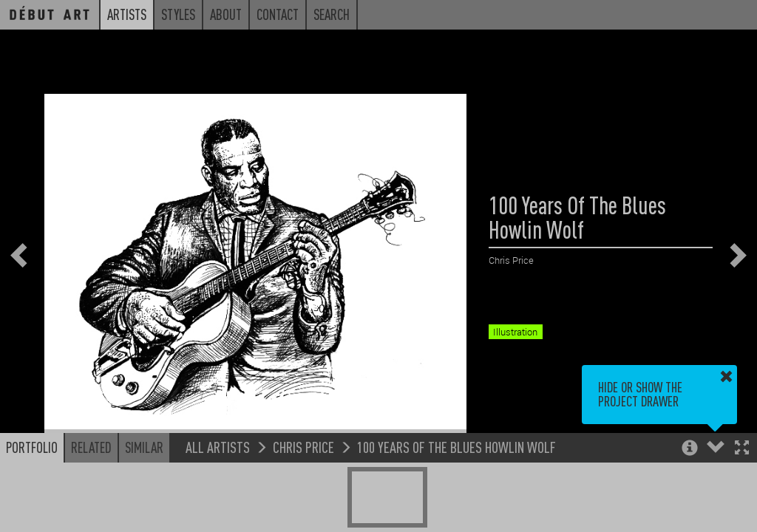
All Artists (218, 447)
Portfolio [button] (32, 448)
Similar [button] (144, 448)
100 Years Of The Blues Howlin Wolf (456, 447)
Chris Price (303, 447)
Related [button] (91, 448)
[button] (742, 450)
